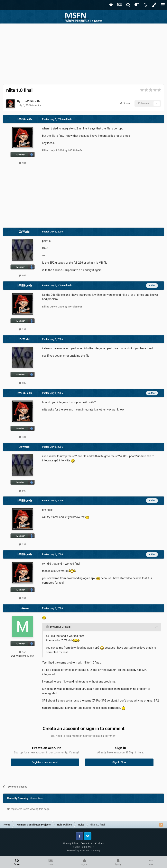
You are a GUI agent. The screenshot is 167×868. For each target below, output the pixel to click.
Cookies (99, 844)
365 (23, 652)
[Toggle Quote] (48, 627)
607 (23, 275)
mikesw (24, 608)
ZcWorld (24, 232)
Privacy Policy (71, 844)
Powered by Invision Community (83, 851)
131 (23, 163)
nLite (38, 105)
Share (125, 103)
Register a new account (45, 762)
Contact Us (86, 844)
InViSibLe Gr (32, 101)
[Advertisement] (84, 53)
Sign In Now (119, 762)
